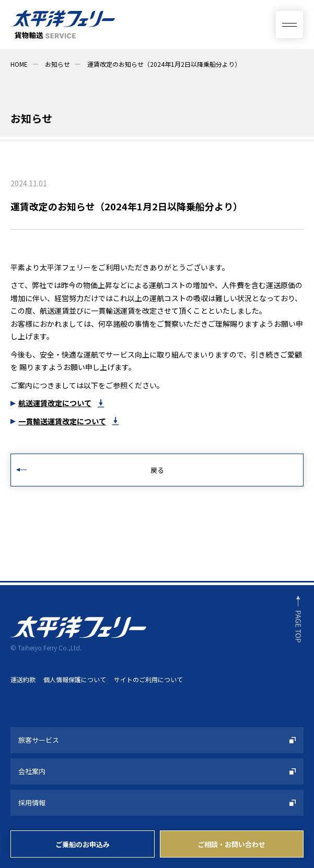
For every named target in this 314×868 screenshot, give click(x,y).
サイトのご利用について (148, 679)
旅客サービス (39, 740)
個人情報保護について (75, 679)
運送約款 (23, 679)
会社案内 (32, 771)
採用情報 (32, 802)
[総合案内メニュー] (289, 25)
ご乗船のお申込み (83, 844)
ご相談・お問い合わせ (231, 844)
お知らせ (57, 64)
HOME (19, 64)
